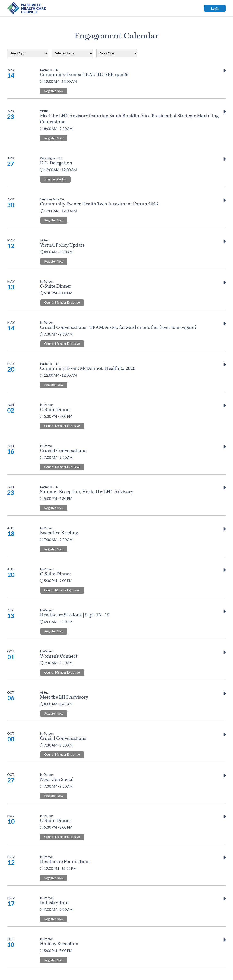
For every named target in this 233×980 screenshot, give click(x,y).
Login (215, 8)
